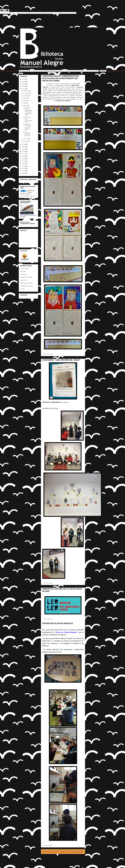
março (25, 105)
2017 (24, 154)
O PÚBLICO (24, 274)
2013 (24, 164)
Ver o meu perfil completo (27, 196)
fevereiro (26, 139)
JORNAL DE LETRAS (26, 277)
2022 (24, 89)
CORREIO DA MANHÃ (26, 286)
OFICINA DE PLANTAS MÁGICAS (58, 623)
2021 (24, 144)
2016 (24, 156)
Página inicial (65, 852)
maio (25, 101)
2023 (24, 86)
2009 (24, 173)
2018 (24, 151)
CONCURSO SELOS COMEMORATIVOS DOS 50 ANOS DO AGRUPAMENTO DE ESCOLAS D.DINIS (61, 78)
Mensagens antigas (78, 852)
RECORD (23, 271)
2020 (24, 147)
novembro (26, 93)
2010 (24, 171)
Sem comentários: (48, 354)
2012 (24, 166)
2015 (24, 159)
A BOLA (22, 289)
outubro (26, 96)
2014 (24, 161)
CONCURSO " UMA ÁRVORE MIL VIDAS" (61, 360)
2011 (24, 168)
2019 (24, 149)
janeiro (26, 141)
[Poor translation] (6, 11)
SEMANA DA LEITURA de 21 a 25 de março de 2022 (27, 127)
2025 (24, 82)
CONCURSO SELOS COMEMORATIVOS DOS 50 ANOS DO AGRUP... (28, 111)
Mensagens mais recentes (50, 852)
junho (25, 98)
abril (25, 103)
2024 (24, 84)
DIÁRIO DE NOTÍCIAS (26, 283)
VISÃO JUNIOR (25, 269)
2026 (24, 79)
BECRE (32, 191)
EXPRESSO (24, 280)
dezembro (26, 91)
